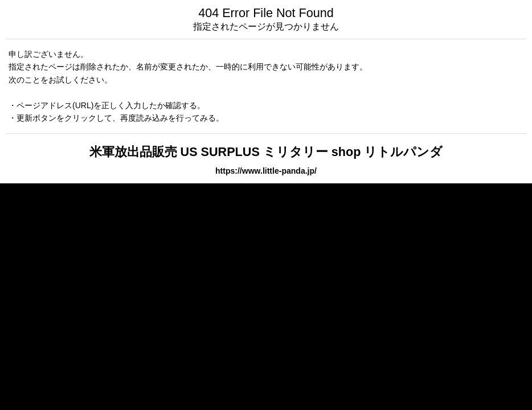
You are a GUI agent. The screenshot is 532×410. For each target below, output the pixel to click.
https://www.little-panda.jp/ (266, 171)
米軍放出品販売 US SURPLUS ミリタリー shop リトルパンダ (266, 152)
